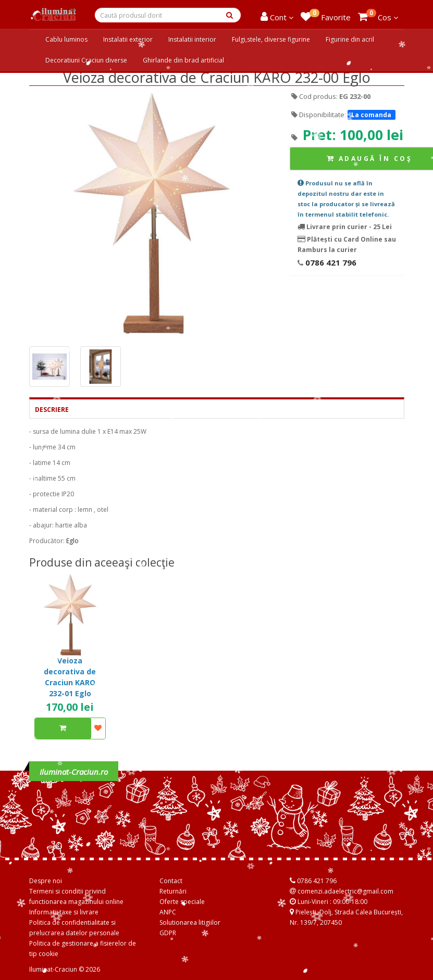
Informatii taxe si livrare (64, 912)
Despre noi (46, 881)
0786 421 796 (330, 262)
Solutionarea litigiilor (190, 922)
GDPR (168, 933)
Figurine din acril (350, 39)
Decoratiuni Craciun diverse (86, 60)
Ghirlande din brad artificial (183, 60)
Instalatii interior (192, 39)
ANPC (168, 912)
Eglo (72, 541)
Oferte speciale (182, 902)
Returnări (173, 891)
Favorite (326, 15)
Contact (171, 881)
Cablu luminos (66, 39)
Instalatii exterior (128, 39)
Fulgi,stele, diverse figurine (271, 39)
